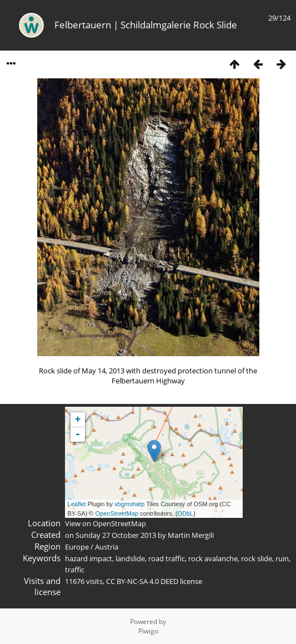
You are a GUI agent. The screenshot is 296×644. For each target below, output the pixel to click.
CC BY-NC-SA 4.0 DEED (142, 581)
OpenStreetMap (117, 513)
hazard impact (89, 558)
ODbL (185, 513)
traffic (75, 570)
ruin (282, 558)
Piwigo (148, 631)
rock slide (257, 558)
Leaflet (77, 504)
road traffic (167, 558)
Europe (77, 547)
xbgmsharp (129, 504)
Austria (107, 547)
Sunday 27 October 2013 (116, 535)
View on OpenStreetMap (106, 523)
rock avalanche (213, 558)
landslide (130, 558)
